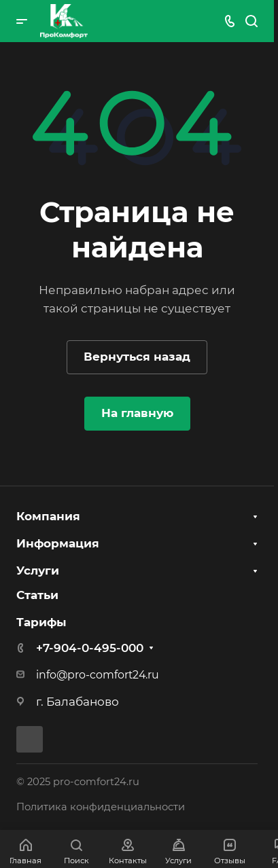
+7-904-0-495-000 (90, 648)
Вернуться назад (137, 357)
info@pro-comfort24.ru (98, 675)
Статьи (37, 595)
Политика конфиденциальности (101, 807)
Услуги (38, 571)
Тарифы (41, 622)
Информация (58, 543)
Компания (48, 516)
